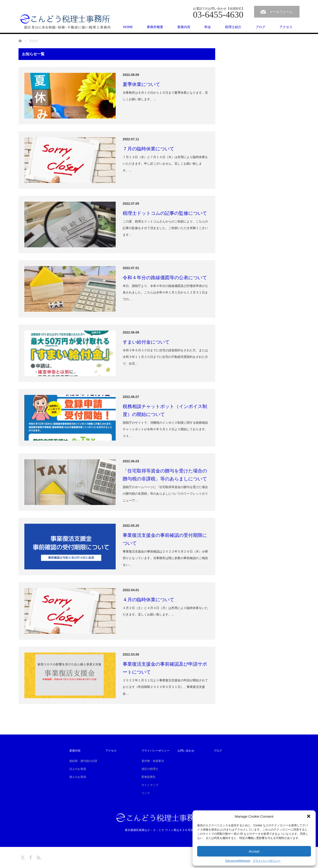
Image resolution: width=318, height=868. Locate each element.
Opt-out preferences (238, 861)
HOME (128, 27)
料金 (208, 27)
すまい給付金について (146, 342)
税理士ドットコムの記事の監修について (165, 213)
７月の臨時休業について (148, 149)
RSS (38, 857)
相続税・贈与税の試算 (83, 761)
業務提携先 (148, 777)
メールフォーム (281, 12)
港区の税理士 (150, 769)
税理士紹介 (233, 27)
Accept (254, 851)
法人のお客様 (78, 769)
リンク (146, 793)
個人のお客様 (78, 777)
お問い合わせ (186, 751)
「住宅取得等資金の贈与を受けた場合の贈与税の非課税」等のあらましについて (165, 475)
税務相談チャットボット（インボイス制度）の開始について (165, 410)
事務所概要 (155, 27)
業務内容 (184, 27)
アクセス (286, 27)
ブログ (260, 27)
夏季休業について (141, 84)
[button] (309, 816)
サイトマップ (150, 785)
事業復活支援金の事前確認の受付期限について (165, 539)
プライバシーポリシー (266, 861)
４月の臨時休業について (148, 600)
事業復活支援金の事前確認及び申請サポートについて (165, 668)
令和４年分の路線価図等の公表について (165, 278)
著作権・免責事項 (153, 761)
